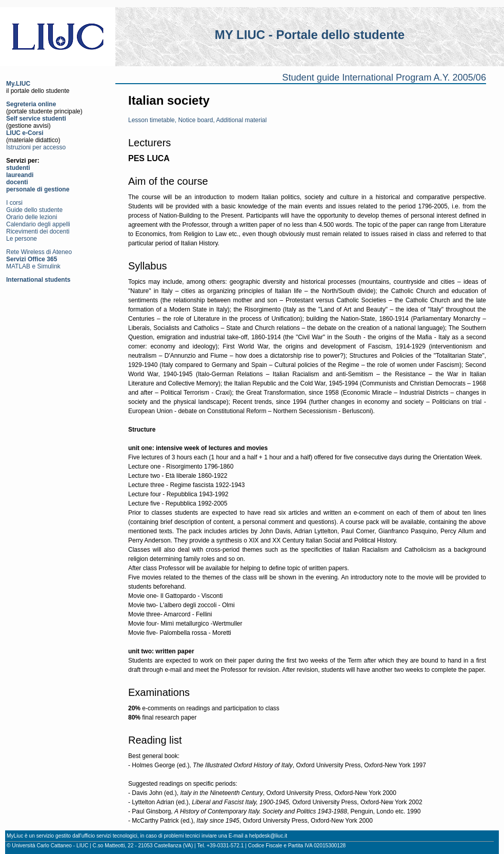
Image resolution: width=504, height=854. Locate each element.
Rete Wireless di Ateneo (39, 252)
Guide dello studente (34, 210)
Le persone (22, 239)
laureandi (20, 175)
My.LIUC (18, 84)
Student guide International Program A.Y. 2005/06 (384, 77)
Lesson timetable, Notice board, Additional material (197, 120)
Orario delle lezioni (32, 217)
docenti (17, 182)
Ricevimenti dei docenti (38, 231)
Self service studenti (36, 119)
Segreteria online (31, 104)
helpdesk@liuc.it (268, 836)
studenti (18, 168)
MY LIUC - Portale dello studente (310, 35)
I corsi (14, 203)
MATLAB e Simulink (33, 266)
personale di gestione (38, 189)
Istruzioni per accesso (36, 147)
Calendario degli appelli (38, 224)
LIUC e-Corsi (25, 133)
